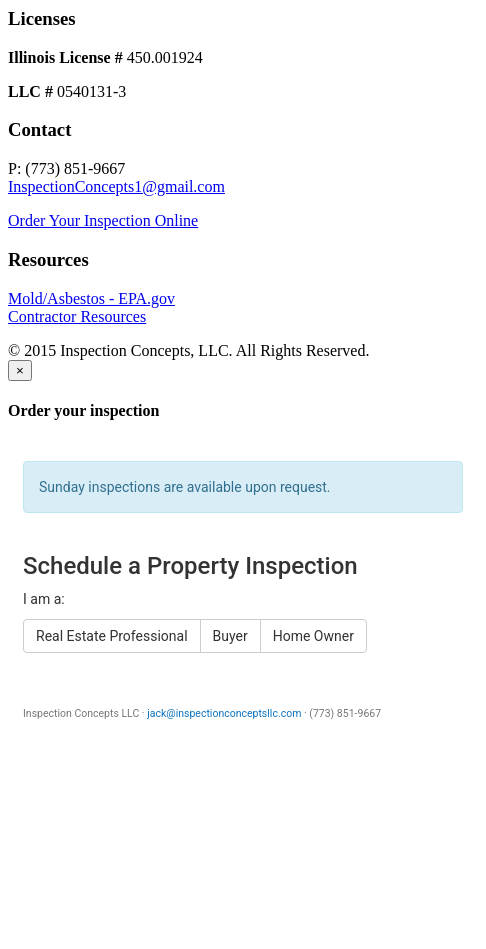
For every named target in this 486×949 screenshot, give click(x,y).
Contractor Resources (77, 316)
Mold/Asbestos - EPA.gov (91, 298)
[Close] (20, 370)
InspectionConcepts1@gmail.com (116, 186)
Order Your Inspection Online (103, 220)
